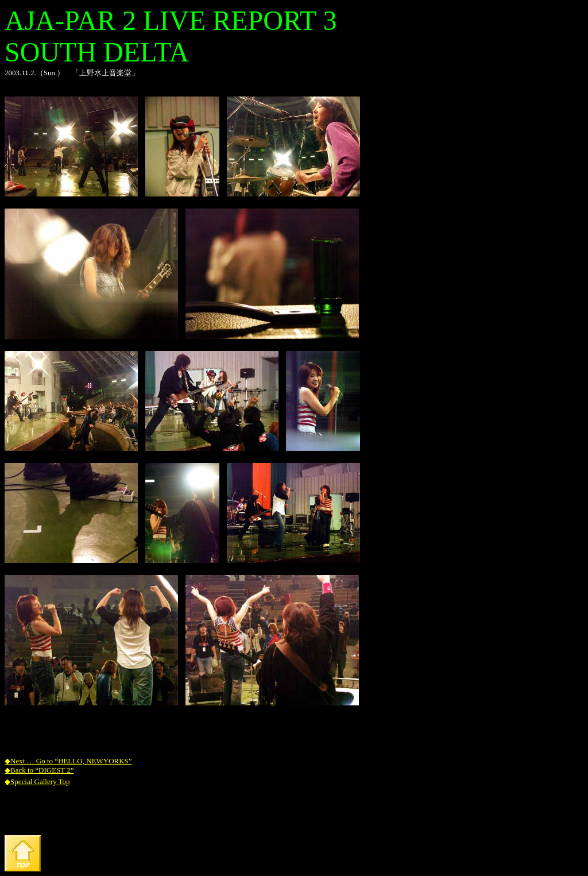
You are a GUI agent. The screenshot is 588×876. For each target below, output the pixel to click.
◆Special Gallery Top (37, 782)
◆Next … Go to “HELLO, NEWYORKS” (68, 761)
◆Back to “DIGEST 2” (39, 770)
